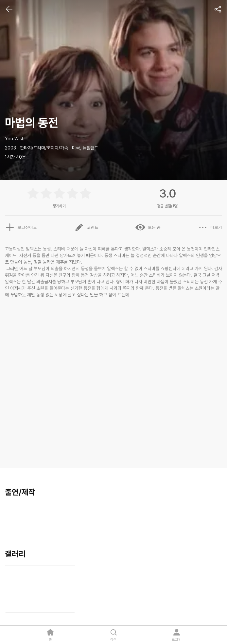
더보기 (210, 227)
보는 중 (148, 227)
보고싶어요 (21, 227)
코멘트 (86, 227)
